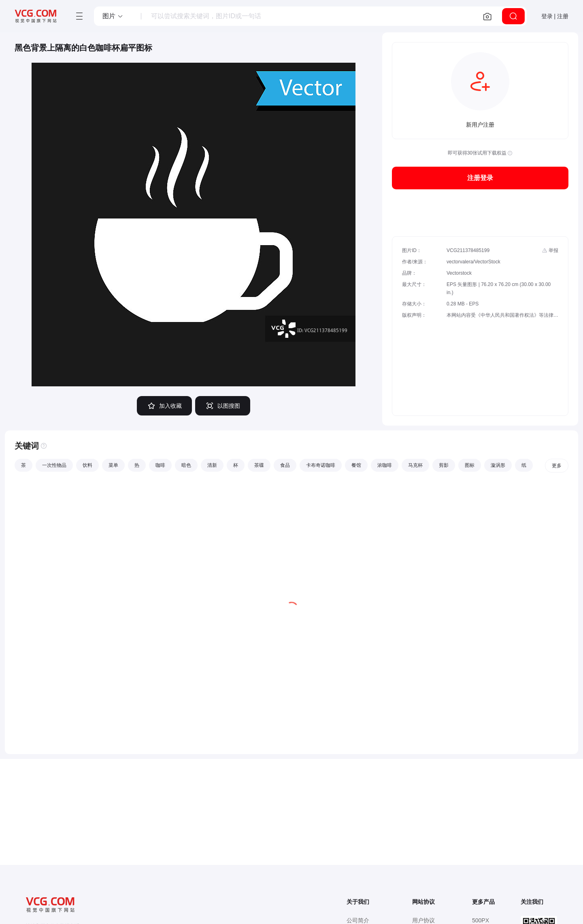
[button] (113, 16)
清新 (212, 465)
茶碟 (259, 465)
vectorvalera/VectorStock (473, 262)
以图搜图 (223, 406)
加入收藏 (164, 406)
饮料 (87, 465)
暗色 (186, 465)
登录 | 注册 (555, 16)
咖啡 (160, 465)
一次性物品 (54, 465)
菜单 (113, 465)
